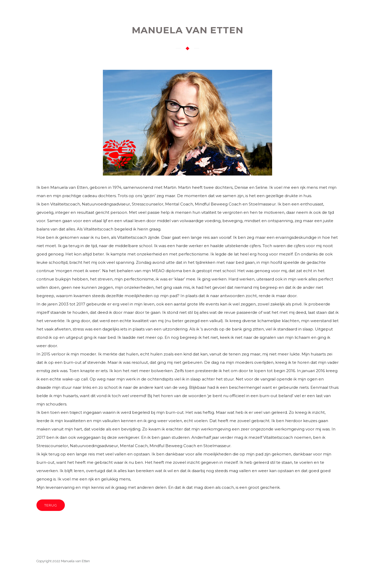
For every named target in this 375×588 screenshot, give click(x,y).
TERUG (51, 505)
